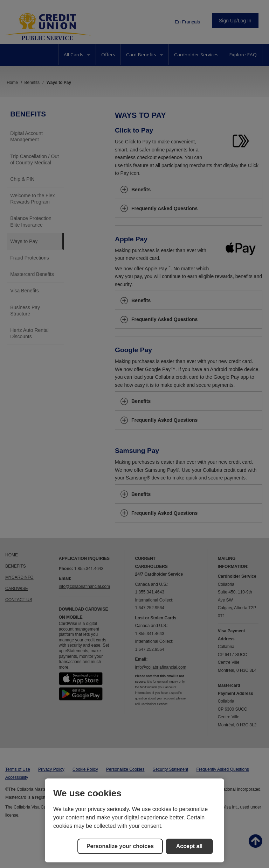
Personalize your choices (120, 846)
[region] (134, 820)
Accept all (189, 846)
